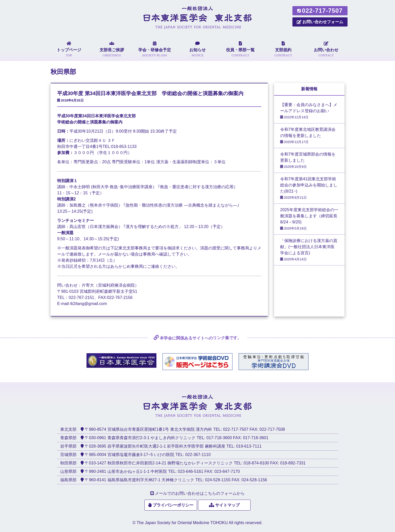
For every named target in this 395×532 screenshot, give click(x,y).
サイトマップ (227, 505)
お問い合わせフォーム (320, 22)
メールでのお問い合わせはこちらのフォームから (200, 493)
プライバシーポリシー (173, 505)
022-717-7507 (320, 11)
